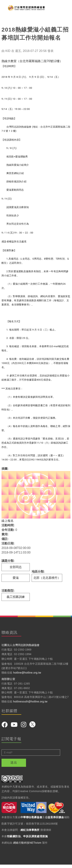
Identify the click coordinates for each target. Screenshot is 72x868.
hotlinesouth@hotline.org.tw (30, 701)
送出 (14, 763)
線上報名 (8, 521)
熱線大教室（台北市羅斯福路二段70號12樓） (32, 61)
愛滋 (16, 578)
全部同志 (16, 567)
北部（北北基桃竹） (47, 578)
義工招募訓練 (16, 597)
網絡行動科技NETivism (27, 843)
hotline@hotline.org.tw (27, 673)
